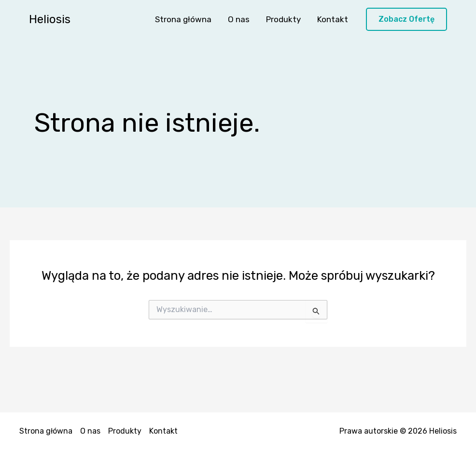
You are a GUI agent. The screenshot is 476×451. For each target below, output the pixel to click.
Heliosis (50, 19)
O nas (239, 19)
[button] (406, 20)
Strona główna (183, 19)
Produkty (283, 19)
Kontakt (333, 19)
